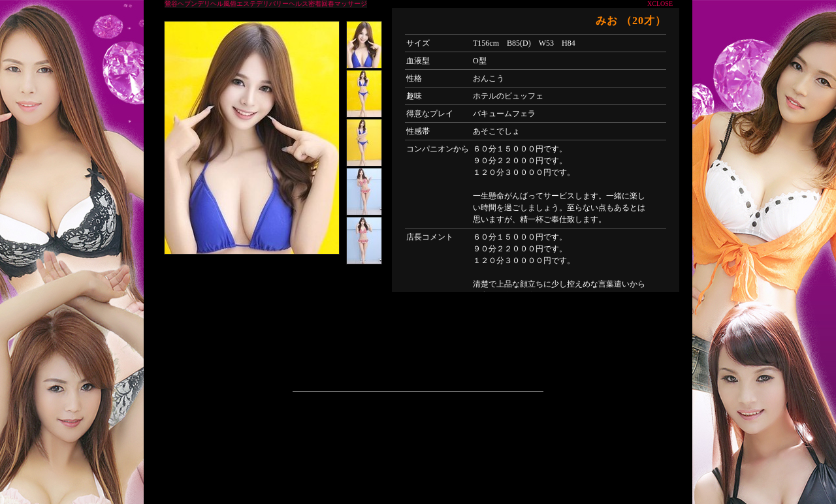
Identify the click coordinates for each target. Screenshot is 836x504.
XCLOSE (660, 4)
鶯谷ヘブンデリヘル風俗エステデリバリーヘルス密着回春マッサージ (266, 4)
